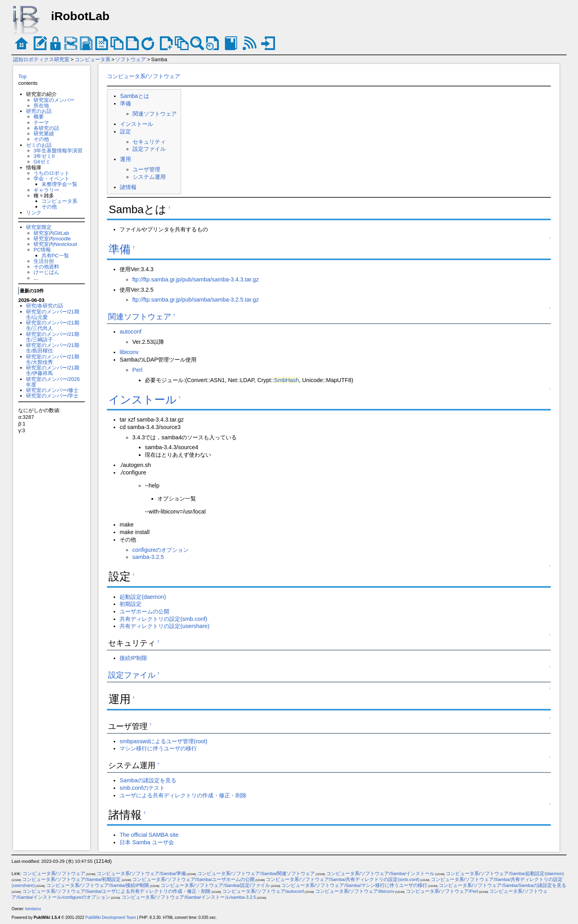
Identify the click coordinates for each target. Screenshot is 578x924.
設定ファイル (149, 149)
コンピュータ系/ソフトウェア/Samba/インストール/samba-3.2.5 (189, 897)
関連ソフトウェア (155, 114)
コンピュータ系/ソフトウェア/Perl (442, 891)
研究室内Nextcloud (55, 244)
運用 (125, 159)
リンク (34, 213)
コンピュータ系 (93, 59)
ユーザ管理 (146, 169)
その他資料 (46, 267)
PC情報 (42, 250)
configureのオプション (160, 550)
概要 (39, 117)
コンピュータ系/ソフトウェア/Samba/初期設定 (71, 879)
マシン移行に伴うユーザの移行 (158, 748)
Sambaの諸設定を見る (148, 780)
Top (22, 76)
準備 (125, 103)
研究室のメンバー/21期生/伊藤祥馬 (53, 370)
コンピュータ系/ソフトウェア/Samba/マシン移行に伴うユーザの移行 (354, 885)
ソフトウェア (131, 59)
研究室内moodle (52, 239)
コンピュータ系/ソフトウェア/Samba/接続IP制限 (98, 885)
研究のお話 (39, 111)
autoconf (130, 332)
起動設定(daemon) (143, 597)
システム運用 (149, 177)
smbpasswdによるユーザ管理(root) (163, 741)
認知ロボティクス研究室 (41, 59)
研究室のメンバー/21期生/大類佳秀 (53, 359)
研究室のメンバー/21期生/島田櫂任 (53, 348)
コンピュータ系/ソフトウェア (144, 76)
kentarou (33, 909)
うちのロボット (51, 173)
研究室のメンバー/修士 (52, 390)
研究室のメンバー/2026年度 (53, 382)
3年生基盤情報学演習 (58, 151)
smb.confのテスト (142, 788)
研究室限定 (39, 227)
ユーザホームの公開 (144, 611)
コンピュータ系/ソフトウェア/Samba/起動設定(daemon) (505, 873)
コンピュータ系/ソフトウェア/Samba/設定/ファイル (215, 885)
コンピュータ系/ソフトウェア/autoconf (263, 891)
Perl (137, 370)
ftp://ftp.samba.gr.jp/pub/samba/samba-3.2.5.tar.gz (195, 300)
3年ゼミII (44, 156)
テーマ (41, 123)
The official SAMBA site (149, 835)
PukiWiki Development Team (111, 917)
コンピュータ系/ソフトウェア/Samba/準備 (141, 873)
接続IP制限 (133, 658)
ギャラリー (46, 190)
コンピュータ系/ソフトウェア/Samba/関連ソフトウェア (256, 873)
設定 (125, 131)
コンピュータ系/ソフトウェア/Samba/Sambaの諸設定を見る (502, 885)
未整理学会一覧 (59, 184)
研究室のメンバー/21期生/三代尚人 (53, 325)
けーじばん (46, 272)
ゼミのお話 (39, 145)
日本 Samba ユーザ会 (147, 842)
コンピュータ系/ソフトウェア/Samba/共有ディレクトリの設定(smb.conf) (342, 879)
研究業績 (44, 134)
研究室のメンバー (54, 100)
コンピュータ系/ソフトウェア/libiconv (355, 891)
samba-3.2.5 (148, 557)
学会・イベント (51, 179)
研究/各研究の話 (45, 306)
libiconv (129, 352)
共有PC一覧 (55, 256)
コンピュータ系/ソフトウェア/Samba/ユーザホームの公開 (193, 879)
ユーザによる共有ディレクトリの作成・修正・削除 (183, 795)
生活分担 (44, 261)
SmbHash (287, 380)
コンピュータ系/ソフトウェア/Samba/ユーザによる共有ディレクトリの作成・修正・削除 (116, 891)
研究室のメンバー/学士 (52, 396)
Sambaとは (135, 96)
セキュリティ (149, 142)
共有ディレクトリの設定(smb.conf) (163, 619)
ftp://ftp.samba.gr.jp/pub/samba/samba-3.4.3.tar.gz (195, 279)
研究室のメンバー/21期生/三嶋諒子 (53, 337)
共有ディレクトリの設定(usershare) (165, 626)
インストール (137, 124)
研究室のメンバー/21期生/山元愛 (53, 314)
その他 (41, 139)
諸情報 (128, 187)
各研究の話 (46, 128)
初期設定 (131, 604)
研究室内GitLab (51, 233)
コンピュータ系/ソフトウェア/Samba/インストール (380, 873)
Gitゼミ (42, 162)
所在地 (41, 106)
